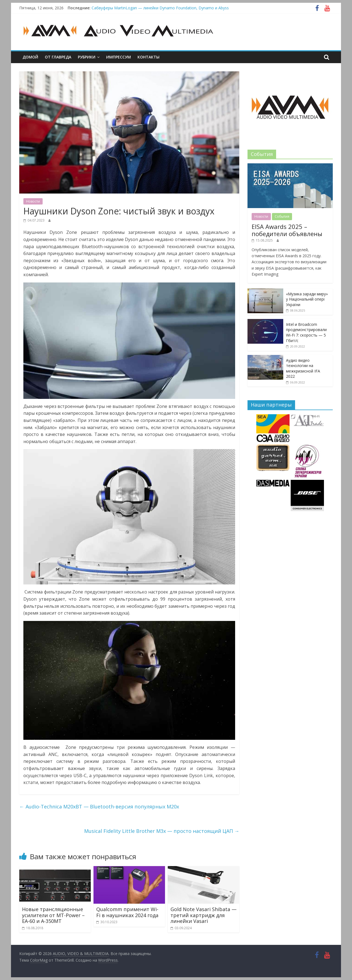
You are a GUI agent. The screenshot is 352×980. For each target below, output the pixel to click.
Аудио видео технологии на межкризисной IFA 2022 (303, 368)
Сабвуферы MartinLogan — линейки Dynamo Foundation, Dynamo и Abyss (160, 8)
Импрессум (119, 57)
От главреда (58, 57)
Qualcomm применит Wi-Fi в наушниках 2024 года (127, 912)
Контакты (148, 57)
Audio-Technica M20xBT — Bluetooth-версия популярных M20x (99, 807)
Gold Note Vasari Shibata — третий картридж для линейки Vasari (204, 915)
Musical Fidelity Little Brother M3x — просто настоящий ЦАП (162, 831)
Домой (30, 57)
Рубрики (87, 57)
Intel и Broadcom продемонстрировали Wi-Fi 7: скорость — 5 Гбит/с (306, 332)
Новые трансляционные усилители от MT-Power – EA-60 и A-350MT (53, 915)
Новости (33, 201)
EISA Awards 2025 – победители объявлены (287, 230)
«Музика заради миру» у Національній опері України (307, 299)
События (282, 216)
